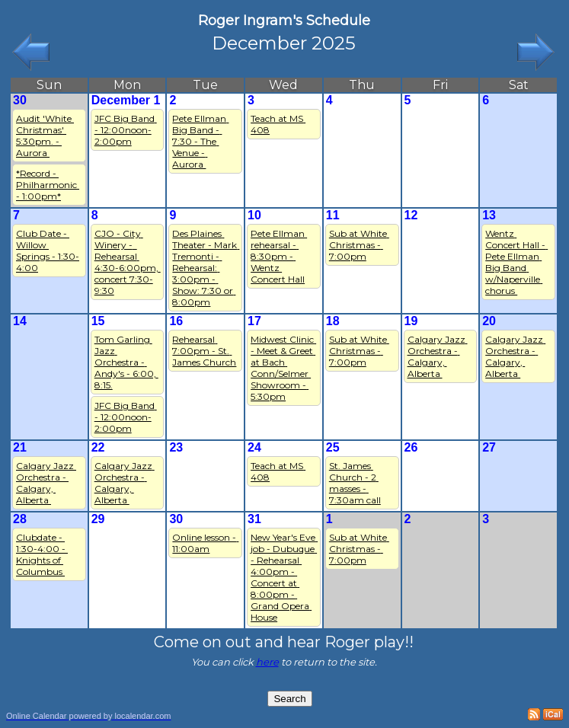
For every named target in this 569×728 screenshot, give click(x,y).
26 (411, 447)
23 (176, 447)
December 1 (126, 100)
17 (254, 321)
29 (98, 519)
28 (20, 519)
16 (176, 321)
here (267, 662)
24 (254, 447)
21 (20, 447)
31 (254, 519)
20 (489, 321)
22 (98, 447)
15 (98, 321)
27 (489, 447)
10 (254, 215)
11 (333, 215)
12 (411, 215)
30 (20, 100)
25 (333, 447)
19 (411, 321)
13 (489, 215)
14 (20, 321)
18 (333, 321)
